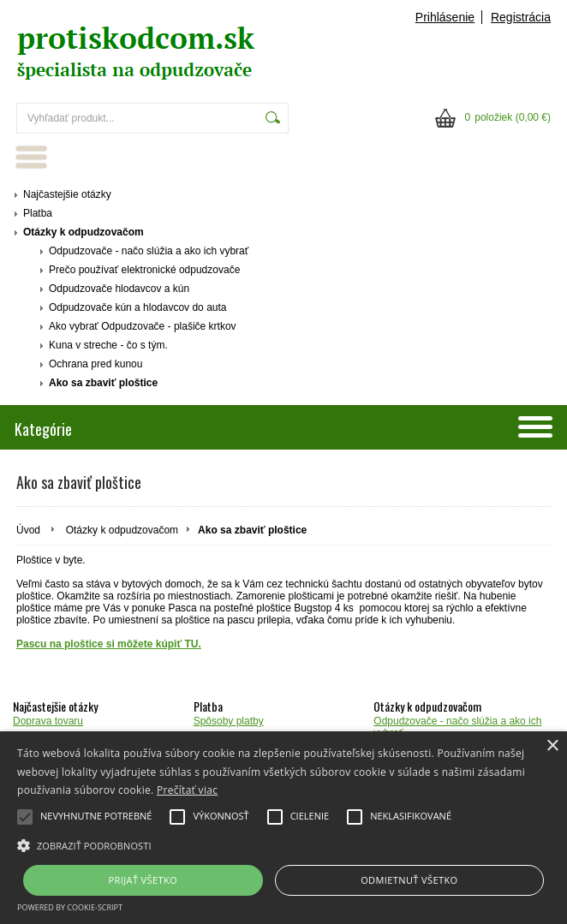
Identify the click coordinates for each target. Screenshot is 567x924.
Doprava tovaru (48, 721)
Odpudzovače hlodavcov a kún (119, 289)
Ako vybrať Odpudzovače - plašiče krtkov (143, 326)
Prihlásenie (445, 17)
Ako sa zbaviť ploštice (103, 383)
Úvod (28, 530)
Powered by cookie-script (70, 907)
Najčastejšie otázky (67, 194)
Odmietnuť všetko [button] (409, 880)
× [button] (552, 746)
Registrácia (521, 17)
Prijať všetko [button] (143, 880)
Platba (38, 213)
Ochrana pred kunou (95, 364)
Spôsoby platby (229, 721)
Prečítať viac (187, 790)
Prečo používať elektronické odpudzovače (144, 270)
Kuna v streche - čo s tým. (108, 345)
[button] (283, 844)
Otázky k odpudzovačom (84, 232)
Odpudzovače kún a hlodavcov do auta (137, 307)
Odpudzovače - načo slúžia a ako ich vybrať (149, 251)
